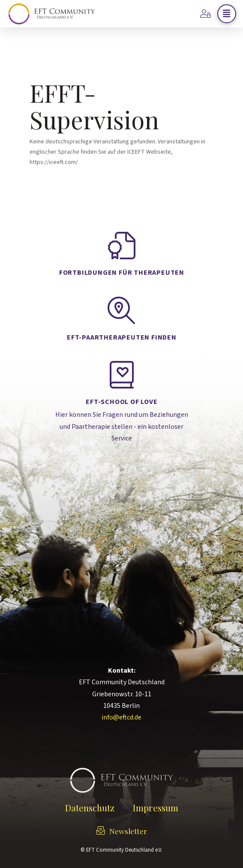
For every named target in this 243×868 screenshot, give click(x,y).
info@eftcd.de (121, 717)
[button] (227, 14)
